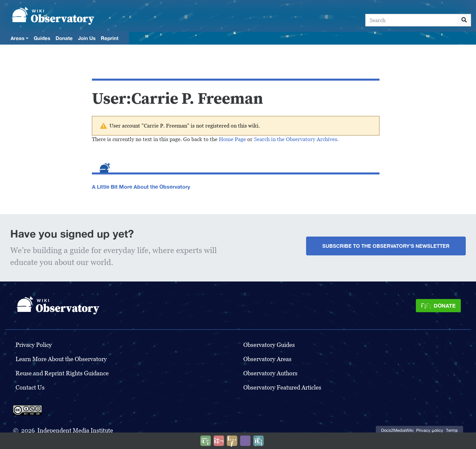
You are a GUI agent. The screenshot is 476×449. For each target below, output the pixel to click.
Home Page (232, 139)
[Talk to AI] (219, 441)
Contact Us (30, 387)
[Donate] (438, 306)
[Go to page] (464, 20)
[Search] (412, 20)
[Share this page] (232, 441)
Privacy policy (430, 430)
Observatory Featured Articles (282, 387)
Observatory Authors (270, 373)
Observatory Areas (267, 359)
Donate (64, 38)
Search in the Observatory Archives (296, 139)
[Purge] (258, 441)
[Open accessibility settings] (245, 441)
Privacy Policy (34, 345)
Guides (42, 38)
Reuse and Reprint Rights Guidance (62, 373)
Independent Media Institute (75, 430)
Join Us (87, 38)
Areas (18, 38)
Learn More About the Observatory (61, 359)
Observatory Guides (269, 345)
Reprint (110, 38)
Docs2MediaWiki (397, 430)
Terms (452, 430)
